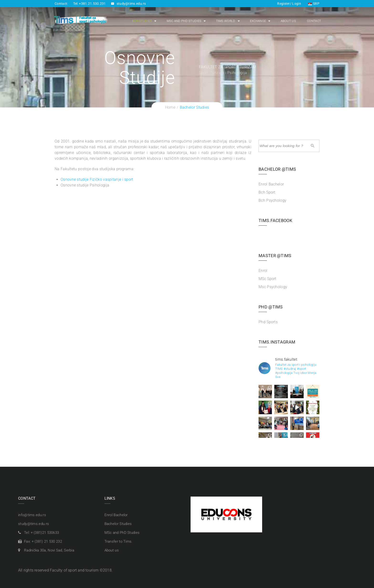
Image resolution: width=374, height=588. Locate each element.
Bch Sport (267, 192)
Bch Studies (140, 21)
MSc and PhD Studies (182, 21)
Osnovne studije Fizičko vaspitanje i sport (97, 179)
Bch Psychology (273, 200)
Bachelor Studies (118, 524)
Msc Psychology (273, 287)
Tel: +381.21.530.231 (90, 4)
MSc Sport (268, 279)
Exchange (256, 21)
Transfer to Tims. (119, 541)
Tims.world (224, 21)
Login (296, 4)
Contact (312, 21)
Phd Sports (268, 322)
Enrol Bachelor (271, 184)
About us (286, 21)
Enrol (263, 271)
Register (283, 4)
